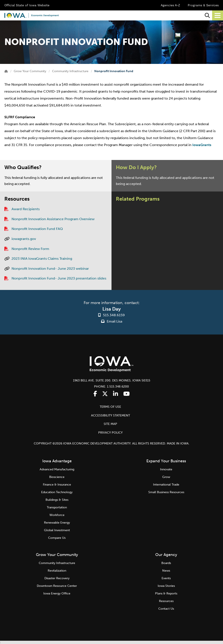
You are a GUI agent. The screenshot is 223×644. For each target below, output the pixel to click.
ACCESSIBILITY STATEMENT (111, 415)
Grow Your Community (30, 71)
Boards (166, 563)
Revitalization (57, 571)
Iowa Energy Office (57, 593)
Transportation (57, 507)
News (166, 571)
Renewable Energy (57, 523)
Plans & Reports (166, 593)
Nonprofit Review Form (30, 249)
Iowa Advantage (57, 461)
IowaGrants (202, 145)
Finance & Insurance (57, 485)
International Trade (166, 485)
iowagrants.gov (24, 239)
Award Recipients (26, 209)
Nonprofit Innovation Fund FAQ (37, 229)
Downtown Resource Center (57, 586)
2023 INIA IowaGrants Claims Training (42, 259)
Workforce (57, 515)
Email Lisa (112, 321)
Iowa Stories (166, 586)
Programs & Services (203, 5)
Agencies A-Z (170, 5)
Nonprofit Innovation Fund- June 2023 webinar (50, 269)
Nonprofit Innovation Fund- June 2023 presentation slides (59, 278)
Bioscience (57, 477)
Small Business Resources (166, 492)
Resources (166, 601)
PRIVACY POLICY (110, 433)
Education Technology (57, 492)
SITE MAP (110, 424)
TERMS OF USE (110, 407)
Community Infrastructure (70, 71)
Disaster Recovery (57, 578)
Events (166, 578)
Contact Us (166, 609)
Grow (166, 477)
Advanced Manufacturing (57, 469)
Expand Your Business (166, 461)
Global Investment (57, 530)
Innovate (166, 469)
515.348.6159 (114, 315)
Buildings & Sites (57, 500)
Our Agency (166, 555)
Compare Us (57, 538)
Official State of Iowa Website (27, 5)
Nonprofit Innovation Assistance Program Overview (53, 219)
